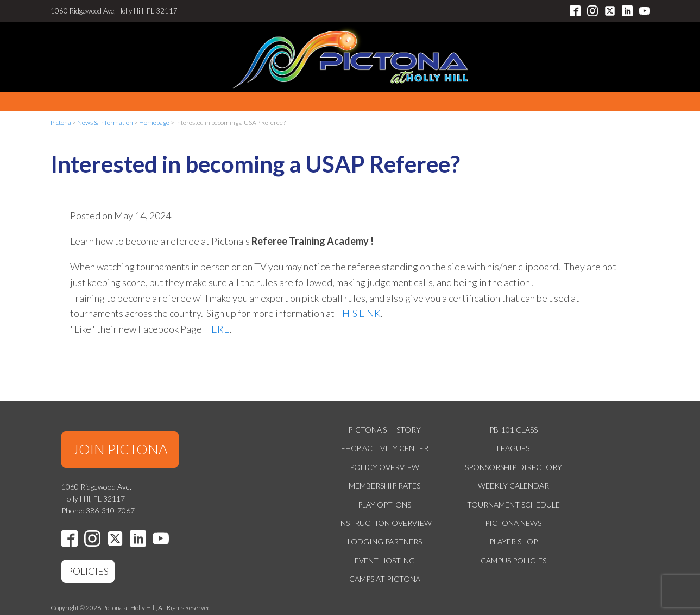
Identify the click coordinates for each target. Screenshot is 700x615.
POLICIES (88, 571)
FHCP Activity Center (385, 448)
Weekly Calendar (513, 486)
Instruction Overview (385, 523)
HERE (217, 329)
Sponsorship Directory (513, 467)
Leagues (513, 448)
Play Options (384, 505)
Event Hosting (385, 560)
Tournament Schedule (513, 505)
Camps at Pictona (385, 579)
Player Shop (513, 541)
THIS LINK (358, 313)
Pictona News (513, 523)
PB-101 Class (513, 430)
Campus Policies (513, 560)
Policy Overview (384, 467)
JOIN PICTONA (120, 449)
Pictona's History (384, 430)
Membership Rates (384, 486)
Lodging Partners (385, 541)
